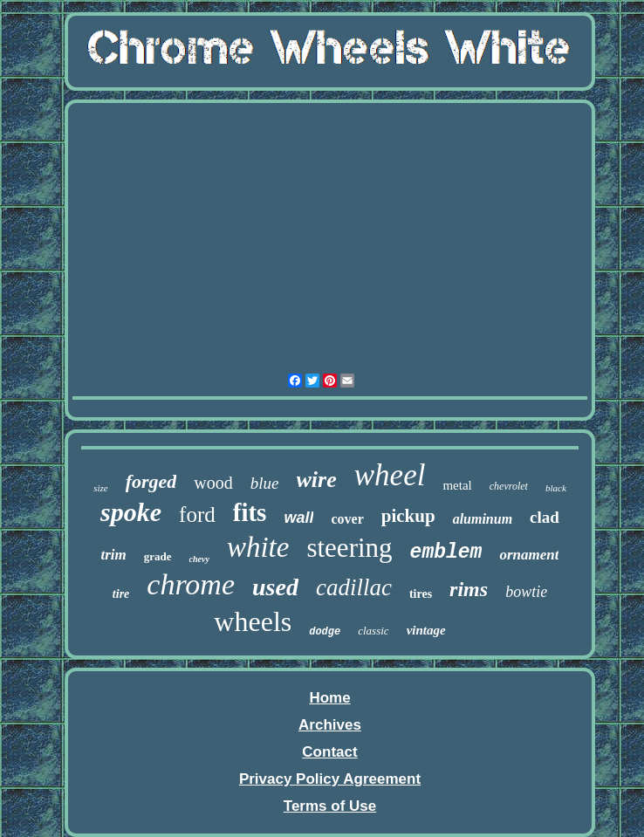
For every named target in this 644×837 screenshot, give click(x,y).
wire (317, 480)
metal (457, 485)
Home (329, 698)
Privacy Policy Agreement (330, 779)
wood (213, 483)
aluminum (483, 519)
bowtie (526, 592)
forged (151, 481)
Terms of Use (330, 806)
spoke (131, 512)
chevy (199, 559)
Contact (329, 752)
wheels (253, 621)
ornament (529, 555)
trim (114, 555)
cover (347, 519)
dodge (325, 632)
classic (373, 631)
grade (158, 556)
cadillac (354, 587)
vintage (426, 630)
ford (197, 515)
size (101, 488)
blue (265, 483)
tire (121, 594)
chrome (191, 584)
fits (250, 512)
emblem (446, 552)
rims (469, 589)
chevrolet (509, 486)
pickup (408, 516)
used (275, 587)
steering (349, 548)
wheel (390, 475)
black (556, 488)
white (258, 547)
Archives (330, 725)
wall (298, 518)
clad (545, 517)
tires (421, 594)
